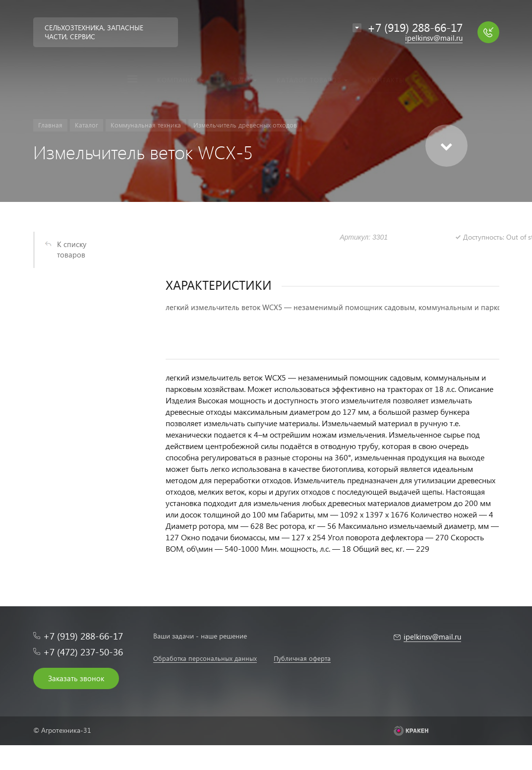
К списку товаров (72, 249)
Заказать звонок (76, 678)
